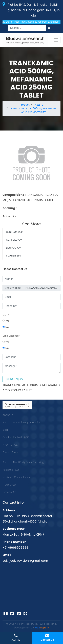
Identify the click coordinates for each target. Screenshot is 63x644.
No (6, 327)
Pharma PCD (10, 445)
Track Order (9, 485)
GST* (6, 315)
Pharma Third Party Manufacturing (23, 462)
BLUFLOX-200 (14, 232)
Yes (6, 321)
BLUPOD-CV (13, 248)
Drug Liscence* (11, 336)
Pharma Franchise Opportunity (21, 422)
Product (25, 105)
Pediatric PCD (11, 470)
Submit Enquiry (14, 379)
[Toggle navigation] (56, 40)
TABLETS (38, 105)
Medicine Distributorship (17, 477)
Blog (5, 430)
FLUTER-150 (13, 256)
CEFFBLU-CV (14, 240)
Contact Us (9, 492)
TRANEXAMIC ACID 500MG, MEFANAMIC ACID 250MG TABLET (33, 110)
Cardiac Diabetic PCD (16, 437)
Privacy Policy (10, 452)
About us (8, 415)
